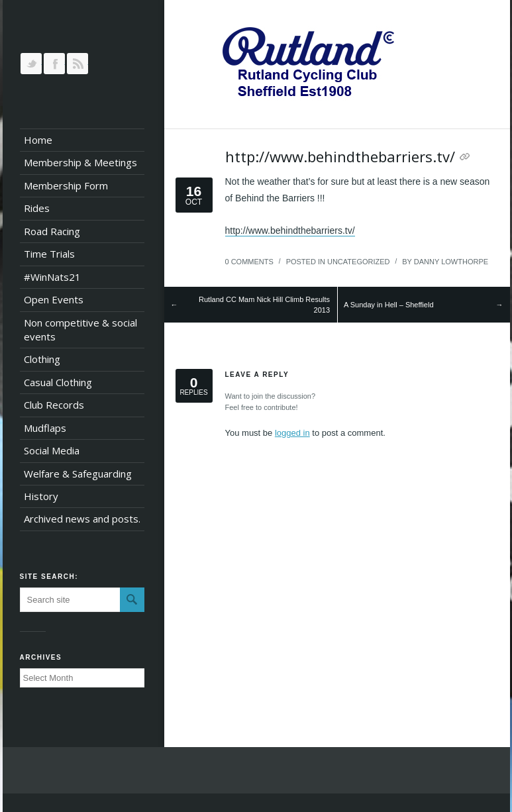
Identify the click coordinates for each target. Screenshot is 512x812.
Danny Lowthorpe (451, 262)
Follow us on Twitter (31, 64)
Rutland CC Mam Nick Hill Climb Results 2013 (264, 305)
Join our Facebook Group (54, 64)
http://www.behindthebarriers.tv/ (340, 156)
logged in (292, 433)
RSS (77, 64)
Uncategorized (359, 262)
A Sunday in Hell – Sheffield (389, 305)
